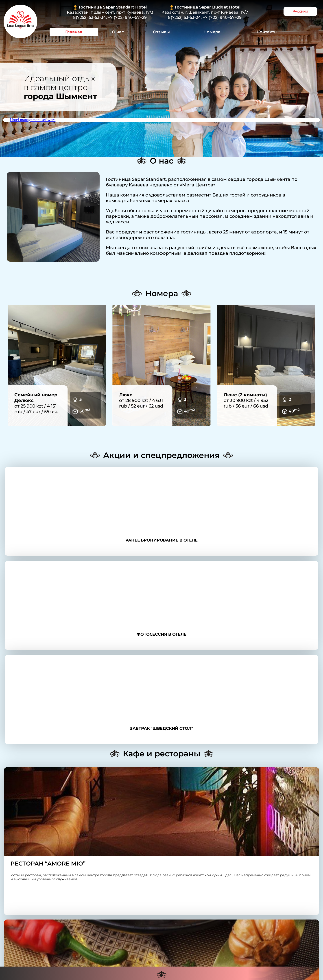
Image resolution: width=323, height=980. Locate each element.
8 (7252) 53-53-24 (122, 911)
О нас (118, 32)
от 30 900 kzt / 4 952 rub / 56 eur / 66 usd (246, 400)
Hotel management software (33, 120)
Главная (74, 32)
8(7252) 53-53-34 (89, 17)
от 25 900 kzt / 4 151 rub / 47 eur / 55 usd (37, 403)
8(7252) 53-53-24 (184, 17)
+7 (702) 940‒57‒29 (127, 17)
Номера (212, 32)
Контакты (267, 32)
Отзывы (161, 32)
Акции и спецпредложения (161, 455)
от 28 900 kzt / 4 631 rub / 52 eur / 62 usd (141, 400)
